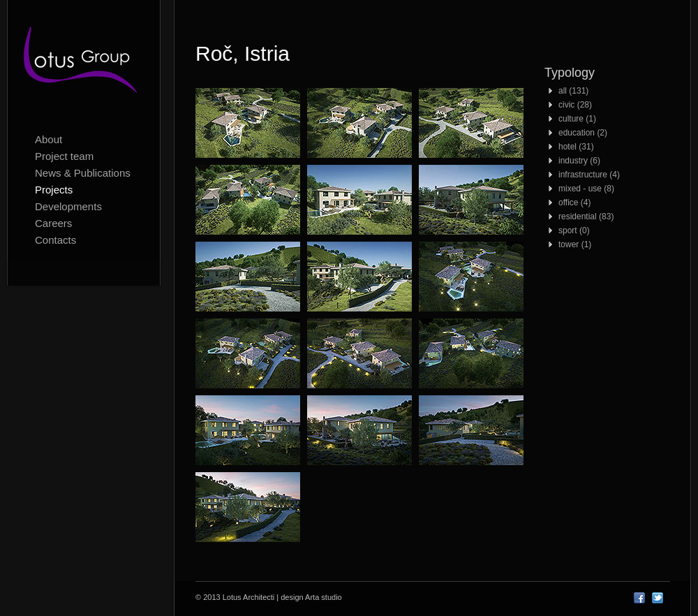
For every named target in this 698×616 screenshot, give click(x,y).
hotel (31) (576, 147)
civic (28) (575, 105)
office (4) (574, 203)
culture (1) (577, 119)
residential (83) (586, 217)
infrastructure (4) (589, 175)
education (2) (583, 133)
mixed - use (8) (586, 189)
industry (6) (579, 161)
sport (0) (574, 230)
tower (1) (575, 244)
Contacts (55, 240)
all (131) (573, 91)
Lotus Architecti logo (84, 63)
